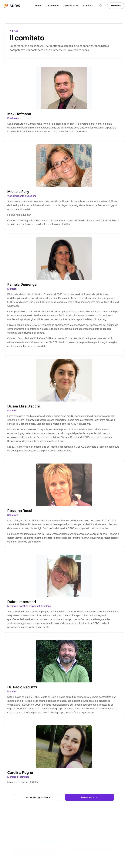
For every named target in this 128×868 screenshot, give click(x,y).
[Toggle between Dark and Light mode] (101, 6)
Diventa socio (90, 849)
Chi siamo (52, 6)
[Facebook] (115, 864)
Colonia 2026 (71, 6)
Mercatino (116, 6)
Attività (88, 6)
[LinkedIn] (121, 864)
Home (38, 6)
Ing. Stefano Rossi (22, 864)
